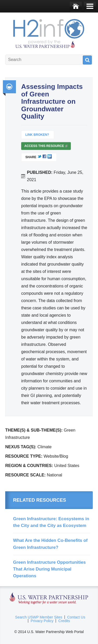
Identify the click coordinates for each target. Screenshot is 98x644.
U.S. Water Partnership (49, 599)
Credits (64, 621)
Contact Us (76, 617)
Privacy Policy (42, 621)
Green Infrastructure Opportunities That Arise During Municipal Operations (49, 569)
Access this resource (46, 147)
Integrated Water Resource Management (9, 87)
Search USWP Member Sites (39, 617)
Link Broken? (37, 135)
